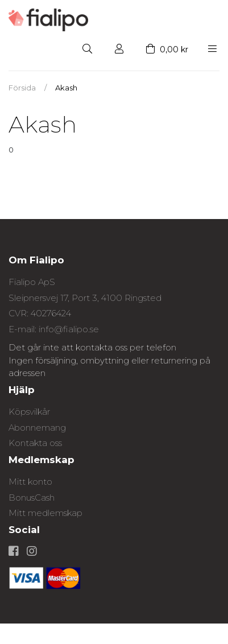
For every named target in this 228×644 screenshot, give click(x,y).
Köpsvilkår (29, 412)
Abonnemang (37, 428)
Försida (22, 88)
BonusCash (32, 498)
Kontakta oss (35, 443)
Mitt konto (30, 482)
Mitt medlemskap (45, 513)
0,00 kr (167, 49)
